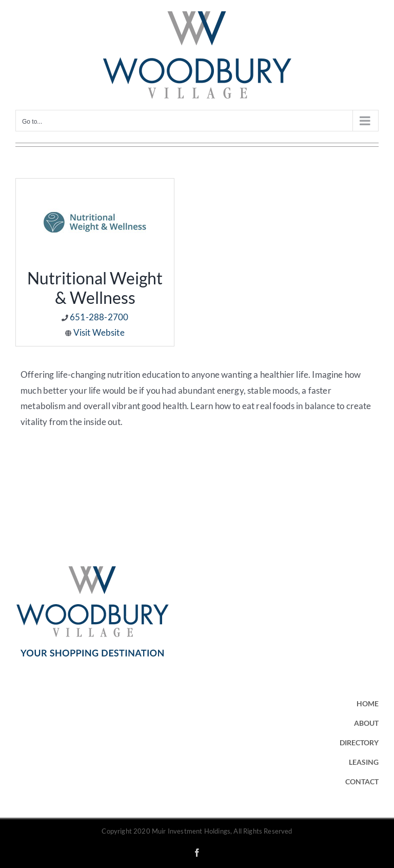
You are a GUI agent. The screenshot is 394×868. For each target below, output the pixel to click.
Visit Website (99, 332)
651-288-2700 (99, 317)
